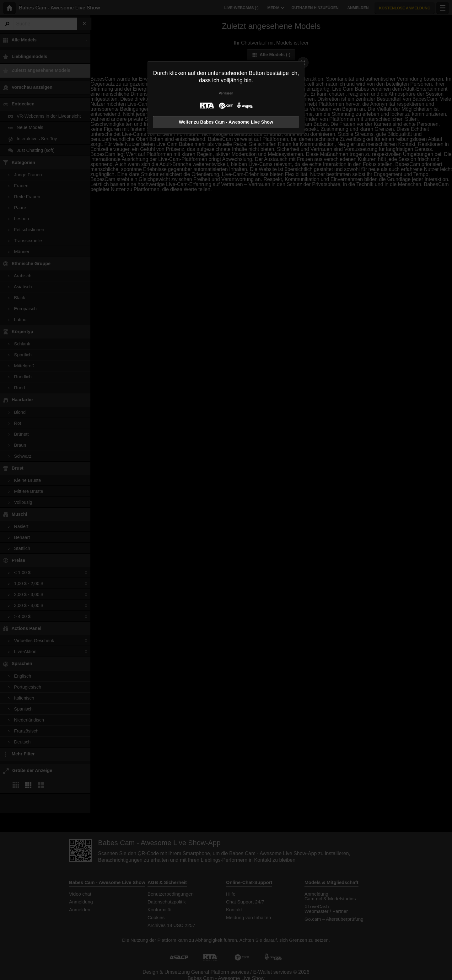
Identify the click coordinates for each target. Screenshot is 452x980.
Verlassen (226, 93)
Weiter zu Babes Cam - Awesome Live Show (226, 122)
